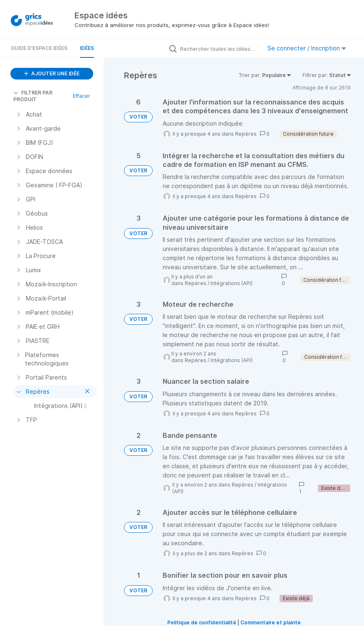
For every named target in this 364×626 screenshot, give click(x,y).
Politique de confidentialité (202, 622)
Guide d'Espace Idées (39, 48)
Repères (246, 134)
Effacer (82, 96)
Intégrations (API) (232, 283)
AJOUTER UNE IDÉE (52, 73)
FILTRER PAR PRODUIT (33, 96)
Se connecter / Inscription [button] (307, 48)
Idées (87, 48)
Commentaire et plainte (271, 622)
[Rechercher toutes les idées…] (219, 49)
